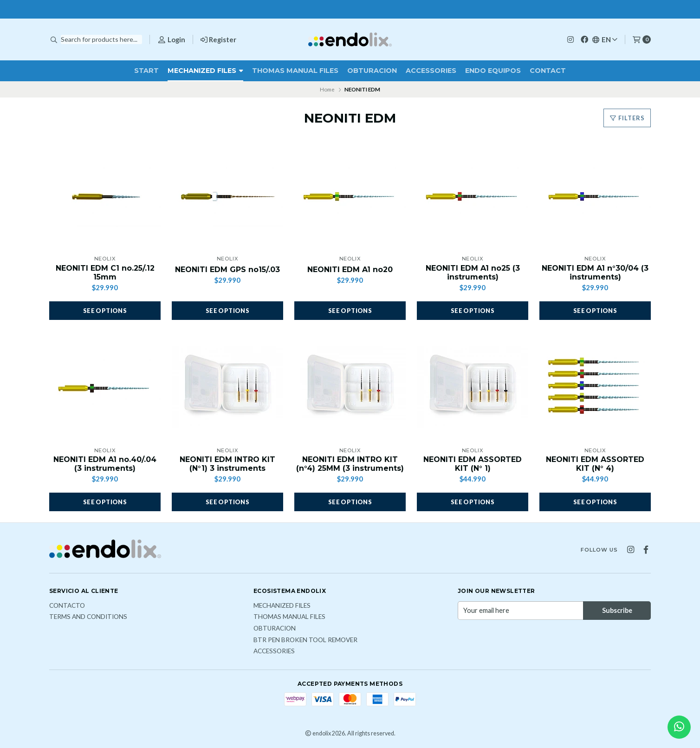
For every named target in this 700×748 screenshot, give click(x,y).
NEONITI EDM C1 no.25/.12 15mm (105, 273)
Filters (627, 118)
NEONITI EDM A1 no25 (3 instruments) (473, 273)
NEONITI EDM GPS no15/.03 (227, 270)
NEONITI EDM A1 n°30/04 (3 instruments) (595, 273)
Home (327, 89)
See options (105, 311)
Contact (548, 71)
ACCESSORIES (431, 71)
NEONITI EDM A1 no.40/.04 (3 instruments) (105, 464)
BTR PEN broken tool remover (305, 640)
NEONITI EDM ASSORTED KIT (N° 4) (595, 464)
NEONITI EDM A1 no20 (350, 270)
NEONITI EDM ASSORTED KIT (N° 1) (473, 464)
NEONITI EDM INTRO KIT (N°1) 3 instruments (227, 464)
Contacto (67, 606)
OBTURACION (372, 71)
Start (146, 71)
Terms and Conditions (88, 617)
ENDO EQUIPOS (493, 71)
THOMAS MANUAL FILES (295, 71)
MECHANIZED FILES (205, 71)
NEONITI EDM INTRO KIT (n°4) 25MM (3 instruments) (350, 464)
